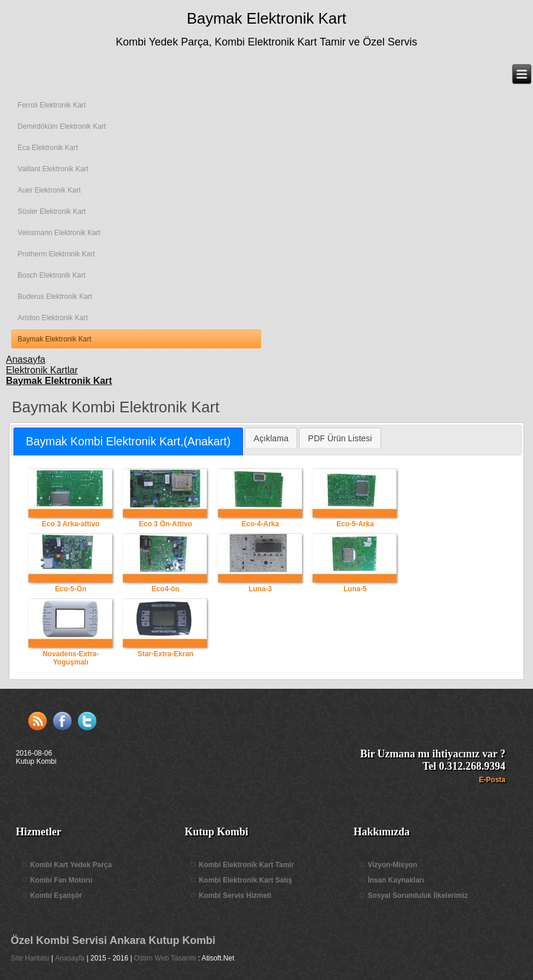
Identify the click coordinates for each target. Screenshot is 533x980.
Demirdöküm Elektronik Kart (62, 126)
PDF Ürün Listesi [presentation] (340, 438)
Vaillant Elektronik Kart (53, 169)
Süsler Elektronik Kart (52, 211)
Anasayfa (70, 958)
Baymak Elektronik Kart (266, 18)
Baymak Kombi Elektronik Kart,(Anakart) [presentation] (128, 441)
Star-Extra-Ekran (165, 627)
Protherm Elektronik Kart (56, 254)
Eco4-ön (165, 562)
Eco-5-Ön (71, 562)
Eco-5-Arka (355, 497)
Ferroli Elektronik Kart (52, 105)
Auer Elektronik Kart (49, 190)
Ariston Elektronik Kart (53, 318)
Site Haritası (30, 958)
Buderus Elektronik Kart (55, 297)
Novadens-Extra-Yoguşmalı (71, 631)
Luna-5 (355, 562)
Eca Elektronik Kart (48, 148)
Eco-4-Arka (261, 497)
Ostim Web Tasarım (165, 958)
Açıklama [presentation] (271, 438)
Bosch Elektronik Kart (52, 275)
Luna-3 (261, 562)
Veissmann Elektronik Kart (59, 233)
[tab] (128, 442)
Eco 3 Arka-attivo (71, 497)
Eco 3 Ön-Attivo (165, 497)
